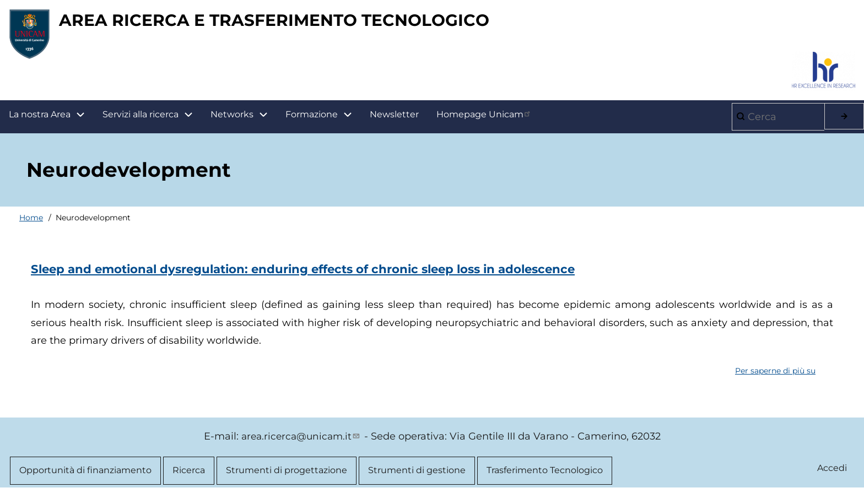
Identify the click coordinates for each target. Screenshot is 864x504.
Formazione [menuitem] (323, 120)
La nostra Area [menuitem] (51, 120)
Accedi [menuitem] (831, 475)
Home (31, 223)
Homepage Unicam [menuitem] (484, 119)
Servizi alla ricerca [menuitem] (141, 119)
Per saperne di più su (775, 376)
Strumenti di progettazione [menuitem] (287, 476)
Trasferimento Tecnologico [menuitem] (545, 476)
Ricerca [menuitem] (189, 476)
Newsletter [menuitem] (394, 119)
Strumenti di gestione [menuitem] (417, 476)
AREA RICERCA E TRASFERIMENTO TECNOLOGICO (317, 23)
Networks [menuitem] (232, 119)
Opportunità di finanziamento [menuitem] (85, 476)
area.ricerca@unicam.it (301, 441)
